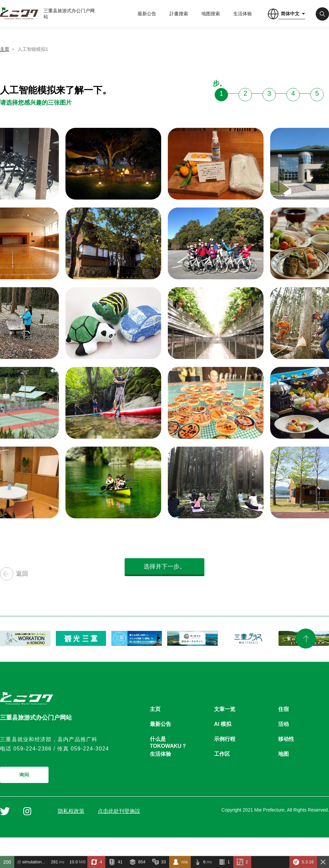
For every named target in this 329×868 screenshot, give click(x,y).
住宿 (283, 709)
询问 (24, 775)
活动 (283, 724)
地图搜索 (211, 14)
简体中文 (290, 14)
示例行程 (225, 739)
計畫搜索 (179, 14)
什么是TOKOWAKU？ (168, 739)
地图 (283, 754)
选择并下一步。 (164, 566)
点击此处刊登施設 (119, 811)
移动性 (286, 739)
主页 (5, 49)
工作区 (222, 754)
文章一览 (225, 709)
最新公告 (147, 14)
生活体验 (243, 14)
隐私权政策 (71, 811)
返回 (14, 574)
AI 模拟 (223, 724)
